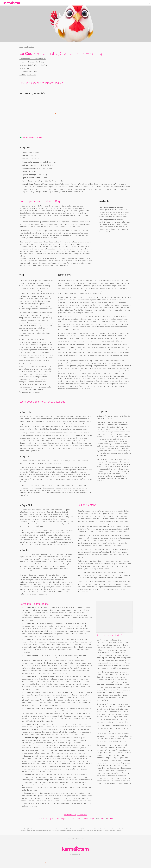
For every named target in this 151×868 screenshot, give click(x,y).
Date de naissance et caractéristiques (33, 59)
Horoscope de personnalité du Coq (32, 62)
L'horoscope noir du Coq (28, 75)
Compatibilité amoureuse (28, 71)
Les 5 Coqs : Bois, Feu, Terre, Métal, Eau (33, 65)
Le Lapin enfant (25, 68)
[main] (75, 47)
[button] (149, 3)
